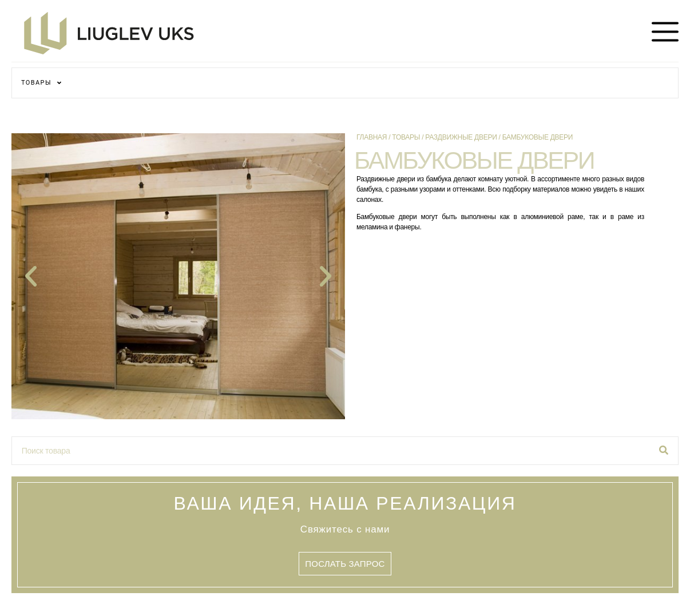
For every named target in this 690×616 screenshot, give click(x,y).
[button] (31, 276)
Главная (372, 137)
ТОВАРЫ (41, 83)
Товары (406, 137)
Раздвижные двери (461, 137)
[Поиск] (664, 451)
